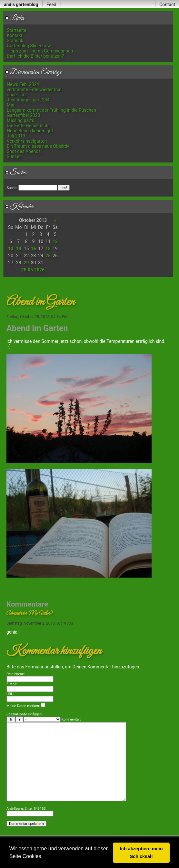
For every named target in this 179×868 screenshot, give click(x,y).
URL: (10, 694)
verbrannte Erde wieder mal (34, 90)
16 (34, 249)
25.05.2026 (33, 270)
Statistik (15, 41)
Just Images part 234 (28, 100)
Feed (51, 5)
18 (48, 249)
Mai (10, 105)
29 (26, 263)
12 (55, 241)
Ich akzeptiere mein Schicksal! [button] (141, 853)
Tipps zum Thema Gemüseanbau (40, 51)
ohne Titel (17, 95)
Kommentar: (71, 719)
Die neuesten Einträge (33, 72)
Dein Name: (16, 674)
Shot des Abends (24, 151)
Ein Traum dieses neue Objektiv (38, 146)
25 (48, 256)
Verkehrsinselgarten (27, 141)
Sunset (14, 156)
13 (11, 249)
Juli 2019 (16, 136)
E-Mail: (12, 684)
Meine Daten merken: (26, 706)
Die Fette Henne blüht (28, 126)
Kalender (19, 207)
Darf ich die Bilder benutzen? (35, 56)
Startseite (16, 30)
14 (18, 249)
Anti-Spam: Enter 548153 (26, 828)
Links (15, 18)
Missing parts (20, 120)
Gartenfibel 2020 (23, 115)
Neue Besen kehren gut (30, 131)
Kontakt (15, 35)
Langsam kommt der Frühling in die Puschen (51, 110)
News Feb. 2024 (23, 84)
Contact (167, 5)
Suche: (16, 173)
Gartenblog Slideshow (29, 46)
